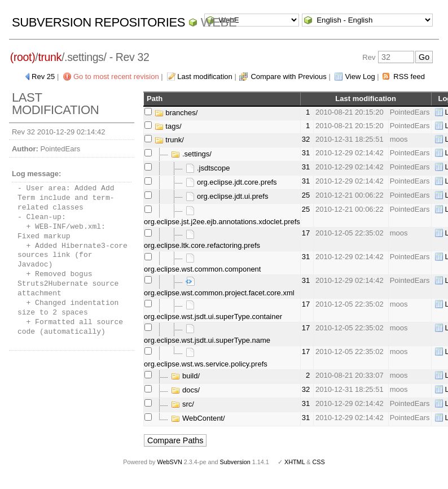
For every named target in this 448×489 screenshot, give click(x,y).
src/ (183, 404)
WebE (219, 22)
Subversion (235, 462)
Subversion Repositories (98, 22)
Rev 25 (43, 77)
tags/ (168, 126)
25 (306, 195)
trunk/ (169, 140)
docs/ (185, 390)
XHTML (295, 462)
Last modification (205, 77)
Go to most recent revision (116, 77)
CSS (319, 462)
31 (306, 153)
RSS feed (409, 77)
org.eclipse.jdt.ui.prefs (227, 196)
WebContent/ (198, 418)
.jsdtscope (208, 168)
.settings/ (191, 154)
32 (306, 139)
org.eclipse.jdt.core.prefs (231, 182)
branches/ (176, 113)
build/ (185, 376)
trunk (50, 57)
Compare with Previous (288, 77)
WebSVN (169, 462)
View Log (360, 77)
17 (306, 233)
